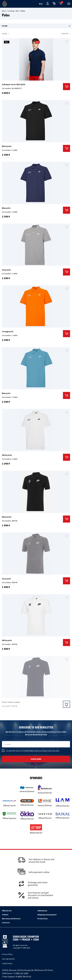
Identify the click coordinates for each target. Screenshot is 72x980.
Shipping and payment (47, 915)
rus (41, 4)
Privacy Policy (7, 954)
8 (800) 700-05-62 (24, 977)
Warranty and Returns (11, 919)
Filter (5, 26)
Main (4, 11)
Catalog (11, 11)
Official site (7, 911)
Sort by (65, 34)
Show (5, 34)
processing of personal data (48, 751)
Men (17, 11)
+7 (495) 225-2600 (20, 973)
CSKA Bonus (42, 911)
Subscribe (36, 759)
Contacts (6, 923)
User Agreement (8, 959)
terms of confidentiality (24, 751)
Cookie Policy (7, 963)
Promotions (43, 919)
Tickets (5, 915)
